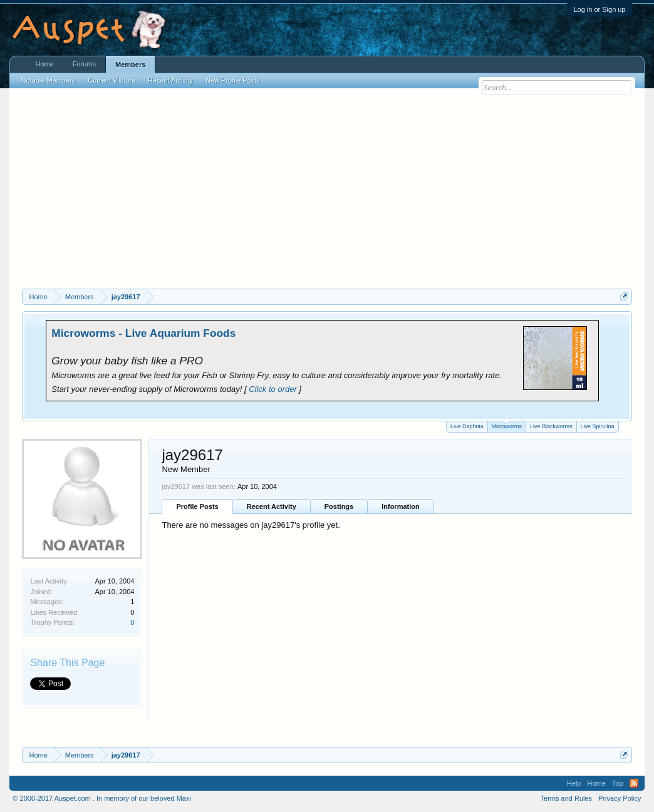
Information (401, 506)
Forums (84, 64)
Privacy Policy (620, 798)
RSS (634, 783)
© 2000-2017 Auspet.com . (53, 798)
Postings (339, 506)
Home (44, 64)
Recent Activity (272, 506)
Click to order (273, 389)
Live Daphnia (467, 426)
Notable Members (48, 80)
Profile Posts (197, 506)
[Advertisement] (327, 195)
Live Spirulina (598, 426)
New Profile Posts (233, 80)
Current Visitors (112, 80)
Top (618, 783)
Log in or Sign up (599, 9)
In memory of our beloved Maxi (144, 798)
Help (574, 783)
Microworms (507, 425)
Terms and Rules (567, 798)
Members (130, 64)
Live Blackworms (551, 426)
